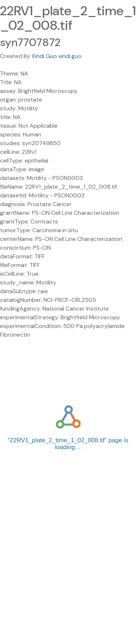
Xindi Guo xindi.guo (57, 56)
